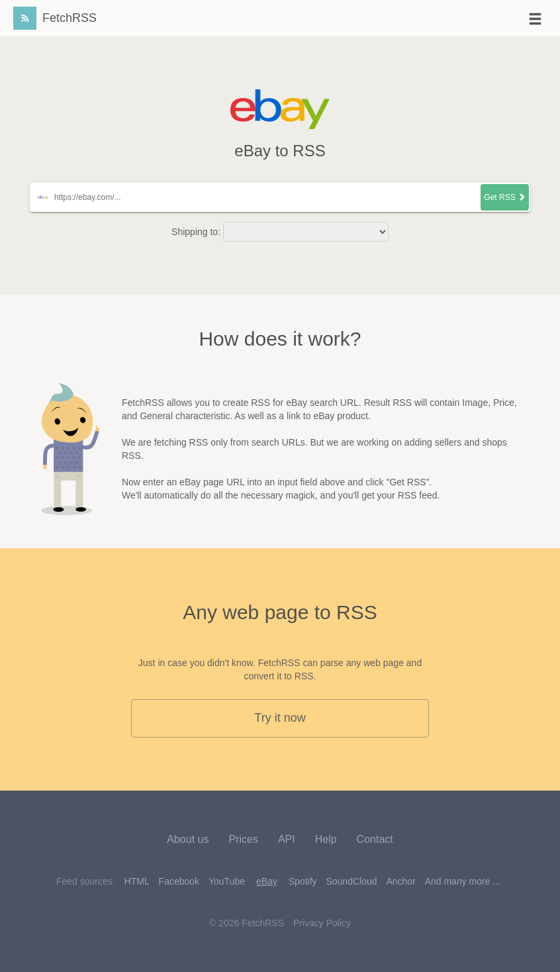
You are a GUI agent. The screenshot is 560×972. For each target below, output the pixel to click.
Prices (243, 839)
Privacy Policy (322, 923)
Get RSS (505, 197)
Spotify (303, 881)
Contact (375, 839)
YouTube (227, 881)
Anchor (400, 881)
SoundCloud (351, 881)
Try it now (280, 718)
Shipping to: (196, 232)
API (287, 839)
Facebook (179, 881)
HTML (137, 881)
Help (326, 839)
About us (188, 839)
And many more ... (463, 881)
